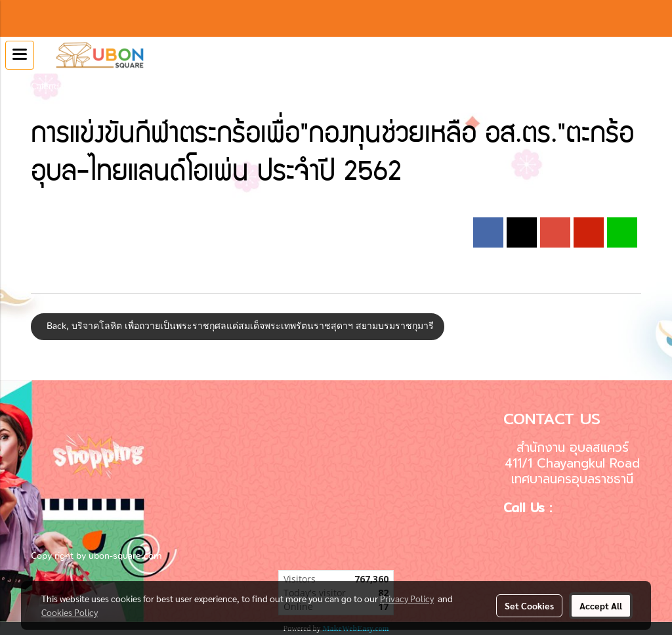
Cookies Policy (70, 612)
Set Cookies (529, 605)
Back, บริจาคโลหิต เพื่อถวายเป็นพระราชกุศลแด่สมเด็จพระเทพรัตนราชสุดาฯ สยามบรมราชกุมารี (238, 326)
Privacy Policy (407, 598)
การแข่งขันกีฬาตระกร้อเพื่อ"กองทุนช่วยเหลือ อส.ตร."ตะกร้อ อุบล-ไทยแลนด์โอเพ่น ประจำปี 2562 (271, 87)
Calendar (49, 87)
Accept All (601, 605)
